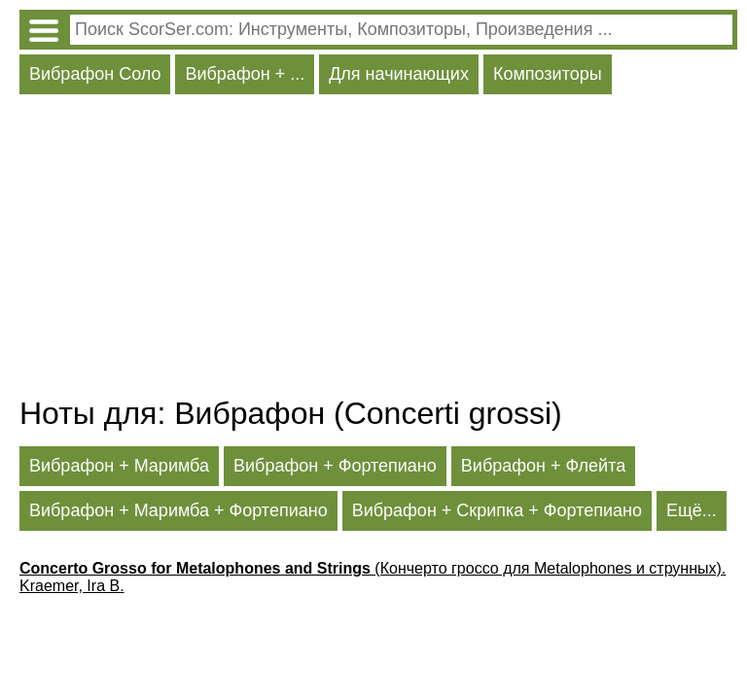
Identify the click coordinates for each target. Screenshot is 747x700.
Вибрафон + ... (245, 74)
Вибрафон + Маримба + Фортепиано (178, 510)
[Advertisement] (378, 250)
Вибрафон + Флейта (543, 466)
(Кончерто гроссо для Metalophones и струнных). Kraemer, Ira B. (373, 577)
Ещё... (692, 510)
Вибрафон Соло (95, 74)
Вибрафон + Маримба (119, 466)
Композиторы (548, 74)
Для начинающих (399, 74)
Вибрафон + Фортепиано (335, 466)
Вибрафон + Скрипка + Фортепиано (497, 510)
